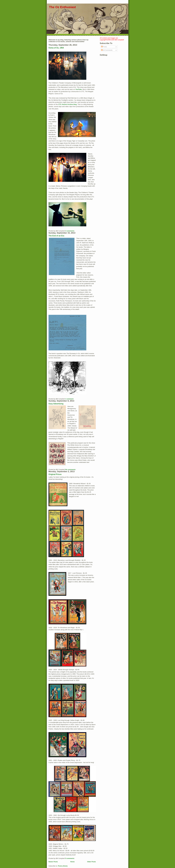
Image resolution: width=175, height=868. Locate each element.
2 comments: (70, 231)
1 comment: (70, 399)
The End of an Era (56, 236)
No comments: (71, 469)
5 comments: (70, 858)
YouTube (79, 89)
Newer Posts (53, 862)
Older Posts (91, 862)
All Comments (107, 50)
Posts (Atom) (63, 866)
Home (72, 862)
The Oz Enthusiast (62, 7)
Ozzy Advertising (56, 404)
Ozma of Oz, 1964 (56, 48)
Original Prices (55, 474)
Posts (104, 47)
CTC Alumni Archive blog (67, 104)
